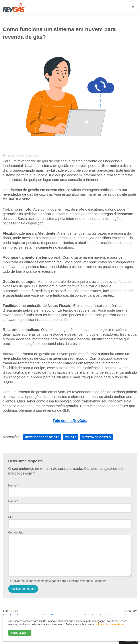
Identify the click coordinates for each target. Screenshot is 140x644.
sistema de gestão (96, 437)
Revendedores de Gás (42, 437)
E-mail (13, 501)
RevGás (71, 437)
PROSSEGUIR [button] (20, 633)
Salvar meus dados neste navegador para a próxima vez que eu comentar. (60, 581)
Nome (13, 486)
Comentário (17, 533)
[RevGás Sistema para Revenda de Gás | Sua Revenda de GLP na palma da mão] (14, 7)
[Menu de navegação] (133, 7)
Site (11, 517)
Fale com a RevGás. (70, 421)
